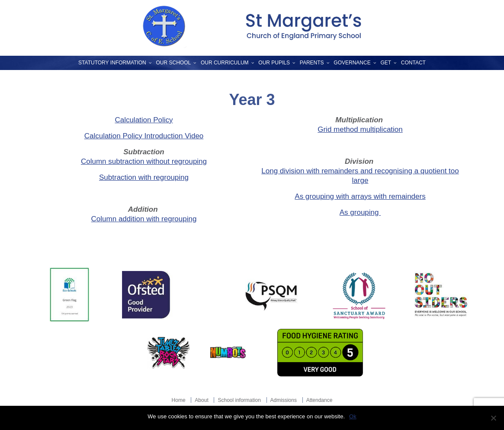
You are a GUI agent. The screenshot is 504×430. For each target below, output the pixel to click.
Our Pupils (274, 63)
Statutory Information (112, 63)
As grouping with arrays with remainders (360, 196)
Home (179, 400)
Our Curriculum (225, 63)
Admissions (284, 400)
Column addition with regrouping (144, 219)
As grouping (360, 212)
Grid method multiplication (360, 129)
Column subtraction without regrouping (144, 161)
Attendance (319, 400)
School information (239, 400)
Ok (353, 416)
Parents (312, 63)
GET (386, 63)
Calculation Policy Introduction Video (144, 136)
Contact (413, 63)
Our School (174, 63)
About (201, 400)
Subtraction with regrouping (144, 177)
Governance (352, 63)
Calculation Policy (144, 120)
